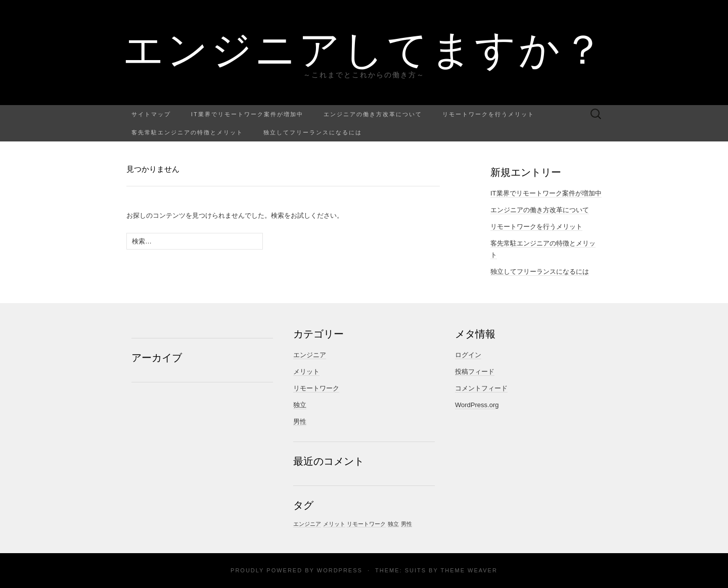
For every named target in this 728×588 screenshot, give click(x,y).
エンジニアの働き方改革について (373, 114)
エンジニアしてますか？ (364, 48)
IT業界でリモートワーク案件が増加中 (247, 114)
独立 (300, 405)
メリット (306, 372)
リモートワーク (316, 388)
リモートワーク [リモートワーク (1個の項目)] (366, 524)
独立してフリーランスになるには (313, 132)
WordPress (340, 570)
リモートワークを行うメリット (488, 114)
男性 (300, 422)
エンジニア (310, 355)
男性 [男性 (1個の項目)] (406, 524)
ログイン (468, 355)
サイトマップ (151, 114)
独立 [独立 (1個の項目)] (393, 524)
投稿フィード (475, 372)
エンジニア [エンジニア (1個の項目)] (307, 524)
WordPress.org (477, 405)
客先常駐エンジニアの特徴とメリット (187, 132)
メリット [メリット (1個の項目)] (334, 524)
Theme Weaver (469, 570)
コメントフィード (481, 388)
